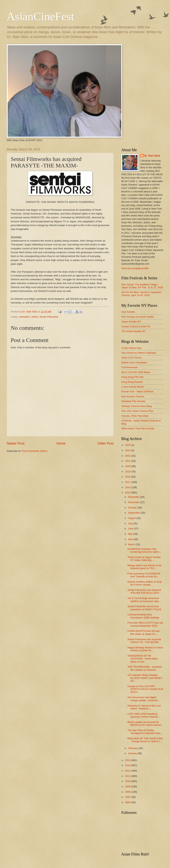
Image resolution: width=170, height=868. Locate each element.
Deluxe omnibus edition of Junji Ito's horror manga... (144, 583)
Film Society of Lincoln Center (138, 317)
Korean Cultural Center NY (136, 326)
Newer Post (16, 443)
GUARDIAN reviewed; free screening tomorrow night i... (144, 550)
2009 (128, 786)
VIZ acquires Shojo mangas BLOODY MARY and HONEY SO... (145, 678)
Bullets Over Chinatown (134, 363)
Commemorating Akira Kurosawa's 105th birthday (143, 616)
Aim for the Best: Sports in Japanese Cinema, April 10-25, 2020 (141, 294)
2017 (128, 482)
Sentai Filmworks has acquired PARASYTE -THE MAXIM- (144, 641)
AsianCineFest (40, 16)
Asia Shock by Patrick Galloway (139, 353)
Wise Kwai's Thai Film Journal (138, 428)
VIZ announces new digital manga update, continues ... (144, 699)
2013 (128, 765)
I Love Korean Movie (133, 387)
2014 (128, 760)
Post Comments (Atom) (35, 451)
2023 (128, 450)
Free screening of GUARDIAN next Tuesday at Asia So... (144, 575)
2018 (128, 477)
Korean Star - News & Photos (137, 391)
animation (25, 317)
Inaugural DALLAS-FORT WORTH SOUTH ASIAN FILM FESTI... (145, 689)
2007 (128, 797)
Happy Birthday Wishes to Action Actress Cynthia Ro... (145, 649)
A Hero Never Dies (132, 348)
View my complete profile (135, 268)
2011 (128, 776)
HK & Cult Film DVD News (136, 372)
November (134, 502)
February (133, 748)
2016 (128, 487)
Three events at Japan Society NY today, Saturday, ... (144, 559)
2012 (128, 771)
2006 (128, 802)
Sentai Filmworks (49, 317)
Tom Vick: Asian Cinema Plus (137, 411)
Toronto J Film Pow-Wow (135, 416)
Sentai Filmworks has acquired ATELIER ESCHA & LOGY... (144, 591)
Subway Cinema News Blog (136, 406)
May (131, 534)
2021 (128, 461)
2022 (128, 456)
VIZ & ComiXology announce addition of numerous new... (144, 600)
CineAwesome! (130, 367)
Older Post (106, 443)
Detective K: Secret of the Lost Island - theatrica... (144, 707)
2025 (128, 445)
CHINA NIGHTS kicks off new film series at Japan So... (144, 632)
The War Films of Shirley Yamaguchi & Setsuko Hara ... (145, 732)
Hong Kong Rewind (132, 382)
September (134, 513)
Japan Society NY (131, 322)
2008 (128, 792)
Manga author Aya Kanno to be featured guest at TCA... (144, 567)
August (132, 518)
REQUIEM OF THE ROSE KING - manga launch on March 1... (145, 740)
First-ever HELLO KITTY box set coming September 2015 (145, 624)
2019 (128, 472)
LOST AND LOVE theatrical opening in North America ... (144, 715)
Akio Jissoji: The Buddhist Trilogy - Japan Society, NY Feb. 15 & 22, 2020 (142, 286)
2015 (128, 493)
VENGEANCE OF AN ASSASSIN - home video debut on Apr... (142, 659)
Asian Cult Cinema (132, 358)
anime (35, 317)
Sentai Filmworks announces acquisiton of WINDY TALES (144, 608)
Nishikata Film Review (133, 401)
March (132, 544)
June (131, 529)
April (131, 539)
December (134, 497)
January (133, 753)
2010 (128, 781)
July (130, 523)
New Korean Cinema (133, 396)
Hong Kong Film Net (132, 377)
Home (61, 443)
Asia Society (128, 312)
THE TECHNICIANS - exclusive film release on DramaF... (145, 668)
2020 (128, 466)
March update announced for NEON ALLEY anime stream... (145, 723)
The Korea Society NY (133, 331)
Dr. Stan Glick (152, 156)
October (133, 508)
